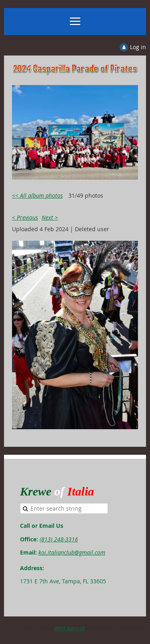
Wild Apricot (69, 628)
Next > (50, 217)
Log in (138, 47)
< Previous (25, 217)
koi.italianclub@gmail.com (72, 552)
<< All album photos (37, 195)
